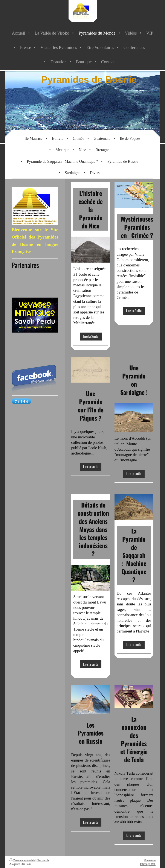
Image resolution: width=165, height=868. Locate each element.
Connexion (150, 860)
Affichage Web (148, 864)
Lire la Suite (91, 336)
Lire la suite (91, 467)
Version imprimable (22, 860)
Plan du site (43, 860)
